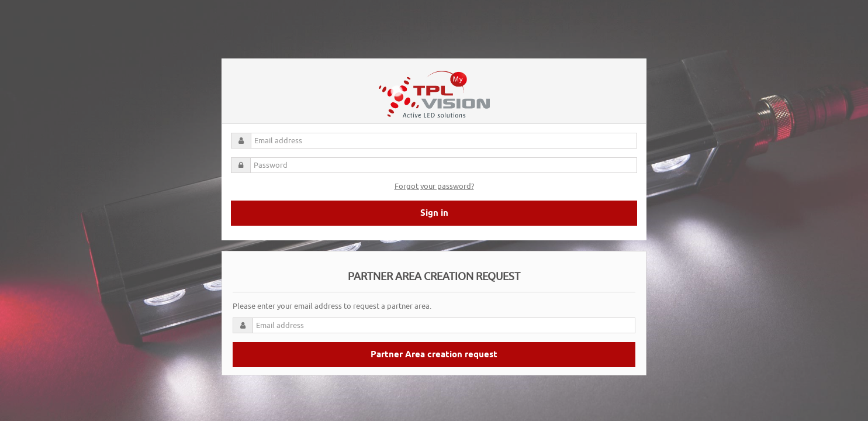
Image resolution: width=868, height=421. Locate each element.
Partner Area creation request (434, 355)
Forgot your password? (434, 186)
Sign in (434, 213)
